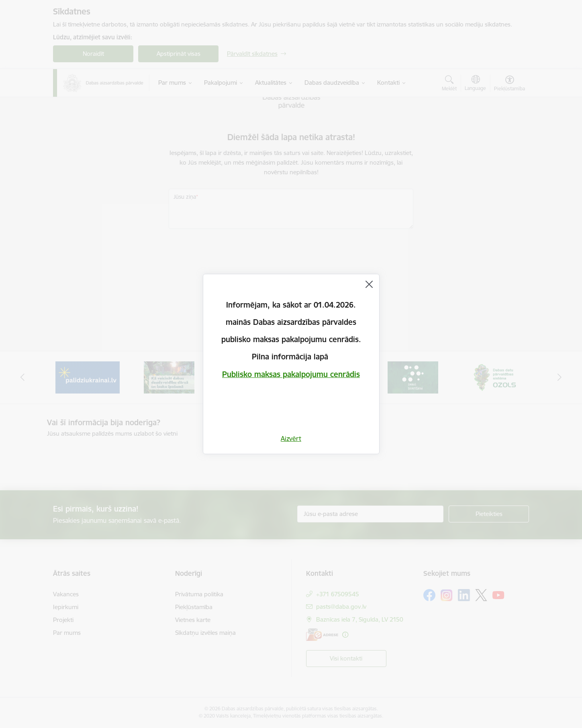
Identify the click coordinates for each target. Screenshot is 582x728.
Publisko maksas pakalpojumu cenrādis (291, 374)
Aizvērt (291, 438)
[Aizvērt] (369, 284)
